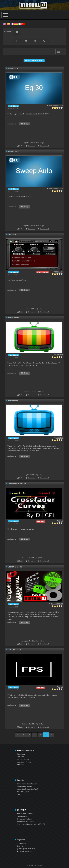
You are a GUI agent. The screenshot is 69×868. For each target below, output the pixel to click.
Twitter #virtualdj (25, 851)
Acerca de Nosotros (25, 814)
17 (46, 735)
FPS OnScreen (14, 650)
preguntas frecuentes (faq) (27, 789)
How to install (44, 146)
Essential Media (15, 567)
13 (23, 735)
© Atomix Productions (35, 865)
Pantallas (20, 764)
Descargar (21, 754)
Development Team (56, 106)
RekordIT (12, 235)
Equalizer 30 (13, 69)
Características (23, 759)
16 (40, 735)
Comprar (20, 757)
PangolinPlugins (57, 604)
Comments (32, 146)
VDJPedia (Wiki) (23, 792)
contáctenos (22, 816)
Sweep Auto (13, 152)
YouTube (21, 846)
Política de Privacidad (25, 822)
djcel (61, 521)
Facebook (22, 844)
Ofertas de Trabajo (24, 819)
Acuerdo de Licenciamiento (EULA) (31, 824)
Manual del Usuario (25, 787)
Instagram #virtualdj (26, 849)
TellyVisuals (13, 318)
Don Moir (59, 355)
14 (29, 735)
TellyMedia (13, 401)
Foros (19, 794)
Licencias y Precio (24, 762)
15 (34, 735)
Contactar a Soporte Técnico (28, 784)
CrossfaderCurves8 (17, 484)
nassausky (59, 272)
